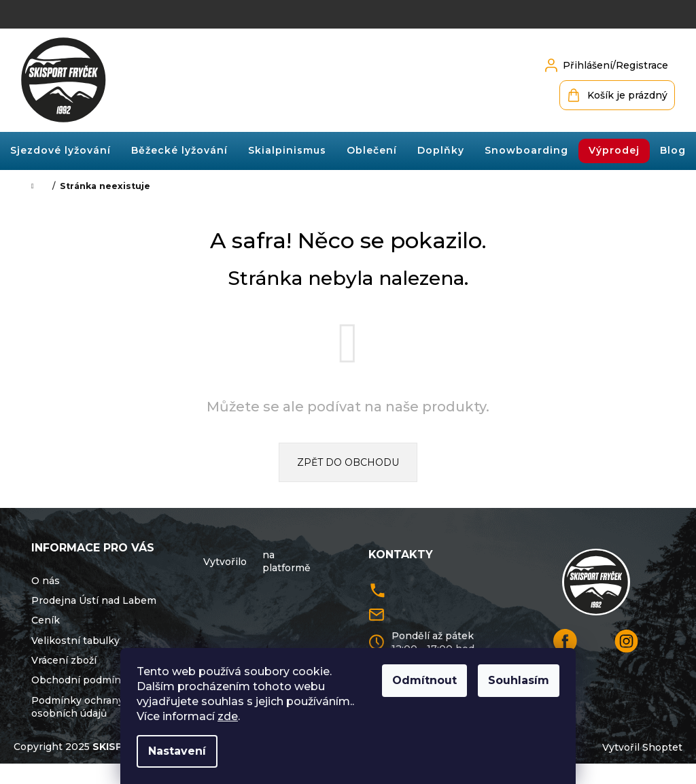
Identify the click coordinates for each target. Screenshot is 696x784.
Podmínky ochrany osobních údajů (77, 707)
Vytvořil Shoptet (642, 768)
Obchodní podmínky (82, 680)
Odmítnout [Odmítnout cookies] (424, 680)
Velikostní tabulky (75, 641)
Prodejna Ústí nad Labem (94, 600)
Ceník (46, 620)
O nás (46, 581)
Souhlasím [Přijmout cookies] (519, 680)
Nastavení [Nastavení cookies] (177, 751)
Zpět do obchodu (348, 462)
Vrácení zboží (64, 660)
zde (228, 716)
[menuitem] (60, 151)
